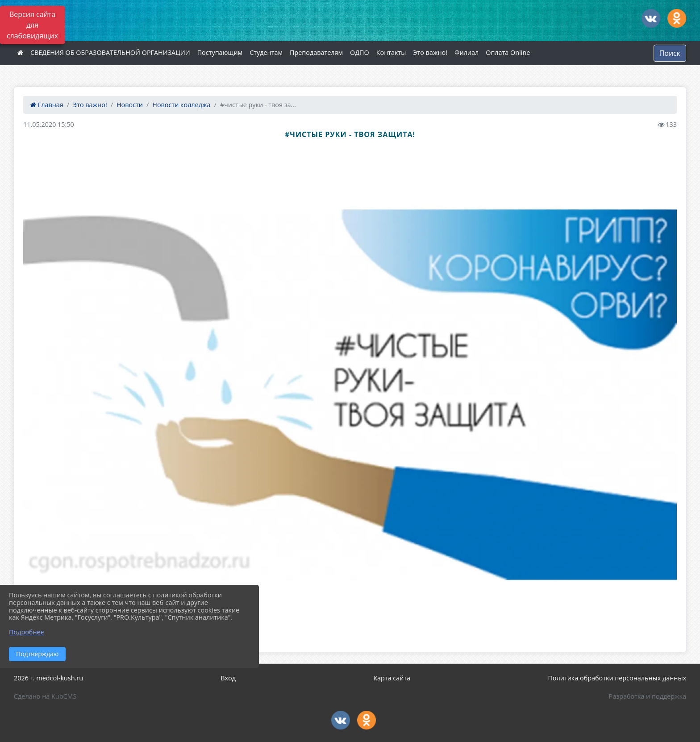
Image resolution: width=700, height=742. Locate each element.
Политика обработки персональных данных (617, 678)
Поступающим (220, 52)
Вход (228, 678)
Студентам (266, 52)
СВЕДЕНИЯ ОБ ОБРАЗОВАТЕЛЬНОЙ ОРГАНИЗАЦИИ (110, 52)
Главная (47, 105)
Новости (130, 105)
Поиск (670, 53)
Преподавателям (316, 52)
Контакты (391, 52)
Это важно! (430, 52)
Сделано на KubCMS (45, 696)
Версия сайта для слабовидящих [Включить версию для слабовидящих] (32, 25)
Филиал (467, 52)
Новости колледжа (181, 105)
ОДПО (360, 52)
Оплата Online (508, 52)
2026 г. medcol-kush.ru (48, 678)
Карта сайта (392, 678)
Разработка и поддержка (648, 696)
